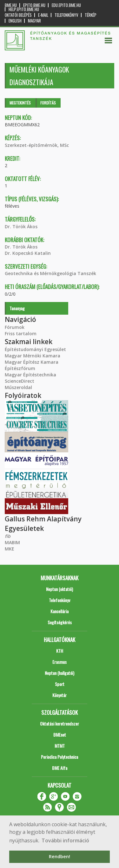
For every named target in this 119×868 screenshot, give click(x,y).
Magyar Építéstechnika (30, 375)
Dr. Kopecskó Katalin (28, 253)
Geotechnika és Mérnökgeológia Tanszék (50, 273)
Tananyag (17, 308)
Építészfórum (20, 368)
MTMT (60, 746)
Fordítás (48, 103)
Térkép (91, 15)
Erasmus (60, 662)
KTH (60, 651)
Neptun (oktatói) (60, 589)
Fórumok (15, 327)
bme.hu (11, 5)
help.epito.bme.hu (24, 9)
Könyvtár (60, 695)
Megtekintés (20, 103)
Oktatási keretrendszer (60, 723)
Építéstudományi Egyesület (35, 349)
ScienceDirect (20, 381)
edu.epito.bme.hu (66, 5)
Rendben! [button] (60, 856)
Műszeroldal (18, 387)
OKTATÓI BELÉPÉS (18, 15)
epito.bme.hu (34, 5)
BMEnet (60, 735)
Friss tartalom (21, 333)
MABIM (12, 542)
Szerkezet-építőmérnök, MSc (37, 145)
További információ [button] (65, 840)
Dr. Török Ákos (21, 226)
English (15, 21)
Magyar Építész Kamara (32, 362)
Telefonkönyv (66, 15)
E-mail (43, 15)
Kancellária (60, 611)
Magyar (34, 21)
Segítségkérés (60, 622)
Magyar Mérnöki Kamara (33, 356)
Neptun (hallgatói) (60, 673)
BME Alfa (60, 768)
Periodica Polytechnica (60, 757)
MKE (10, 549)
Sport (60, 684)
